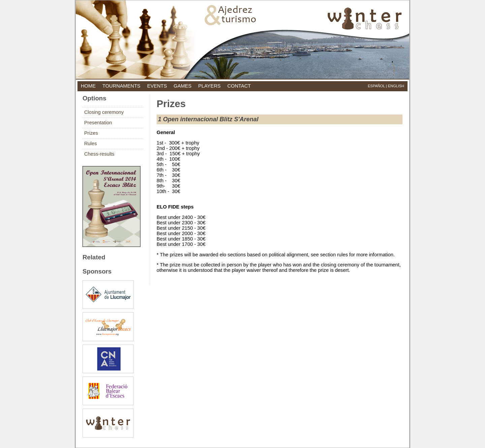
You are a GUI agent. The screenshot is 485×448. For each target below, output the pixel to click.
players (209, 86)
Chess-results (99, 154)
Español (376, 86)
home (88, 86)
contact (239, 86)
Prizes (91, 133)
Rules (90, 143)
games (183, 86)
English (396, 86)
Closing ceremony (104, 112)
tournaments (121, 86)
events (157, 86)
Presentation (98, 123)
